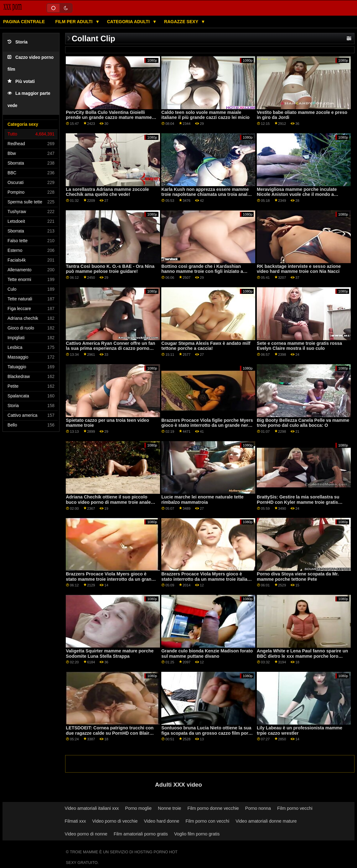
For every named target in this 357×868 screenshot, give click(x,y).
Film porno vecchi (295, 808)
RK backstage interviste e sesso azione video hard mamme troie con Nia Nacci (299, 269)
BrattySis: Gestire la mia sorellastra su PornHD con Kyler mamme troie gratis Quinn (298, 502)
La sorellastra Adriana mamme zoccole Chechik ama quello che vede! (107, 192)
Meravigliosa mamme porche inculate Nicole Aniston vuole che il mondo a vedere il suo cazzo (297, 194)
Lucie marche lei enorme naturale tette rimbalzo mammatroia (202, 500)
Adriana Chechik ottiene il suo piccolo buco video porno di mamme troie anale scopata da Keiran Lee (108, 502)
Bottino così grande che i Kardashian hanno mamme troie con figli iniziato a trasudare (202, 271)
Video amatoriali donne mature (266, 821)
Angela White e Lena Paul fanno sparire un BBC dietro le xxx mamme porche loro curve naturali (302, 656)
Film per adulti (74, 22)
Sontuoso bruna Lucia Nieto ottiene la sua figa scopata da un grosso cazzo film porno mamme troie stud (207, 733)
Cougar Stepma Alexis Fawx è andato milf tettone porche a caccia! (206, 346)
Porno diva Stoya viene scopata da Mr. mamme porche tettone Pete (298, 577)
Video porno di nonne (86, 834)
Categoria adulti (129, 22)
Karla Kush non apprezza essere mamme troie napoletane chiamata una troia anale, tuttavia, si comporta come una (206, 194)
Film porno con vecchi (208, 821)
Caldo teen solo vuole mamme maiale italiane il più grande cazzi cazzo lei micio (205, 115)
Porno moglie (139, 808)
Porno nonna (258, 808)
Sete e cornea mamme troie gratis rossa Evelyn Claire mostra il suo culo (299, 346)
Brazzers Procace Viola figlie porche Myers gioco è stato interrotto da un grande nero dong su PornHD (207, 425)
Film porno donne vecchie (213, 808)
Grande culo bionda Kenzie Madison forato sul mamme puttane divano (207, 654)
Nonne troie (169, 808)
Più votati (21, 82)
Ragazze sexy (182, 22)
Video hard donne (161, 821)
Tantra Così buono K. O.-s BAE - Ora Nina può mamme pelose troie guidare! (110, 269)
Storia (18, 42)
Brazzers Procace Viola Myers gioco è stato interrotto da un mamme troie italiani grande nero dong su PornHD (206, 579)
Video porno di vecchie (115, 821)
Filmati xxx (75, 821)
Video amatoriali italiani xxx (92, 808)
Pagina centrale (24, 22)
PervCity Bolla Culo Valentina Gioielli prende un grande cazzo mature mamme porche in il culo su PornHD (109, 117)
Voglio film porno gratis (197, 834)
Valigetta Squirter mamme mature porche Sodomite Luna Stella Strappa (110, 654)
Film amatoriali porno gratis (141, 834)
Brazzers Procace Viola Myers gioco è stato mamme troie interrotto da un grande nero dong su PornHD (111, 579)
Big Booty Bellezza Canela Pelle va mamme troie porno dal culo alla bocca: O (303, 423)
